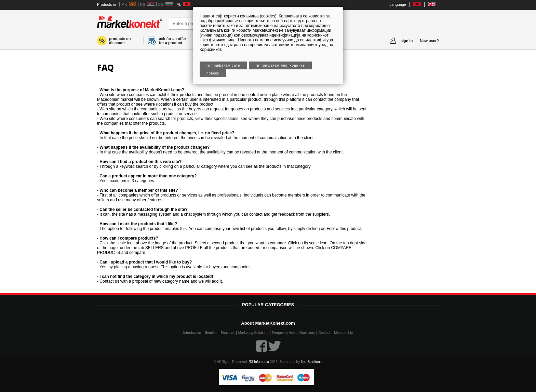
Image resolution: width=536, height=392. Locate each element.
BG (161, 4)
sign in (407, 41)
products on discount (120, 41)
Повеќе (213, 73)
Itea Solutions (311, 362)
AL (179, 4)
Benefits (211, 333)
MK (124, 4)
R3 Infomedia (259, 362)
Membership (343, 333)
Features (227, 333)
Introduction (192, 333)
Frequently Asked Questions (293, 333)
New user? (429, 41)
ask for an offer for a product (172, 41)
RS (143, 4)
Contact (324, 333)
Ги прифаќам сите (223, 65)
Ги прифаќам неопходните (280, 65)
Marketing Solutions (253, 333)
